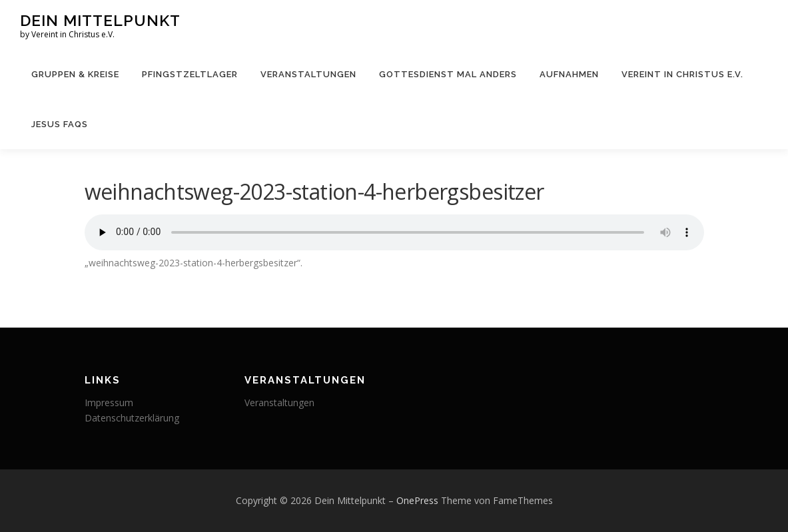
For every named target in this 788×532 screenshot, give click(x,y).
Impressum (109, 402)
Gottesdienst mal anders (448, 74)
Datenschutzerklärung (132, 418)
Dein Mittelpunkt (100, 20)
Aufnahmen (569, 74)
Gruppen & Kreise (75, 74)
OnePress (417, 500)
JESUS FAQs (60, 124)
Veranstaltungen (308, 74)
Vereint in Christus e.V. (682, 74)
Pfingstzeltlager (190, 74)
